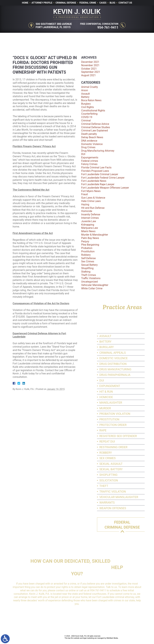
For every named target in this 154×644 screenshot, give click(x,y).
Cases (103, 3)
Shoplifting (87, 268)
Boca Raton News (91, 100)
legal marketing (89, 638)
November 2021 (90, 65)
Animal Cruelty (90, 87)
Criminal (86, 121)
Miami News (88, 231)
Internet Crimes (90, 218)
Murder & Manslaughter (95, 235)
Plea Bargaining (90, 245)
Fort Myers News (91, 191)
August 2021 (89, 75)
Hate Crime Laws (91, 201)
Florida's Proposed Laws (95, 171)
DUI (83, 154)
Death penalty (89, 134)
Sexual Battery (89, 265)
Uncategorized (90, 282)
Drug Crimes (88, 147)
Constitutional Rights (93, 111)
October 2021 (89, 69)
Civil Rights (88, 107)
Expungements (90, 157)
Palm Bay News (90, 238)
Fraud (84, 194)
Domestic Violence (92, 144)
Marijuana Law (90, 228)
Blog (112, 3)
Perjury (85, 241)
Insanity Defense (91, 214)
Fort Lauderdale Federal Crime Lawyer (103, 178)
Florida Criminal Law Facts (96, 167)
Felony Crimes (89, 164)
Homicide (87, 211)
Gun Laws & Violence (93, 198)
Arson (85, 90)
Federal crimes (90, 161)
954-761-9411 (109, 27)
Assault (86, 94)
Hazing (85, 204)
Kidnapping (88, 225)
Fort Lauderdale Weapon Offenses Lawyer (105, 188)
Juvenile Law (89, 221)
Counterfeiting (89, 114)
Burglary (86, 104)
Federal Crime (88, 3)
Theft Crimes (89, 275)
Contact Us (125, 3)
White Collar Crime (92, 288)
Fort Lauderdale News (94, 181)
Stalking (86, 272)
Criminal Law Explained (95, 131)
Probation (87, 248)
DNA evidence (89, 141)
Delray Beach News (92, 137)
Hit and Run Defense (93, 208)
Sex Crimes (88, 261)
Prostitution (88, 251)
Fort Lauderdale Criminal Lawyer (100, 174)
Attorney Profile (42, 3)
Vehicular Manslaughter (95, 285)
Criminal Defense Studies (96, 127)
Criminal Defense (66, 3)
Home (25, 3)
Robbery (86, 255)
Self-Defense (89, 258)
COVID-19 (87, 117)
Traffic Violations (91, 278)
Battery (85, 97)
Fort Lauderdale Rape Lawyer (98, 184)
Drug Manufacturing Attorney (98, 151)
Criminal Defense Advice (95, 124)
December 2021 (90, 62)
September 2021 (91, 72)
